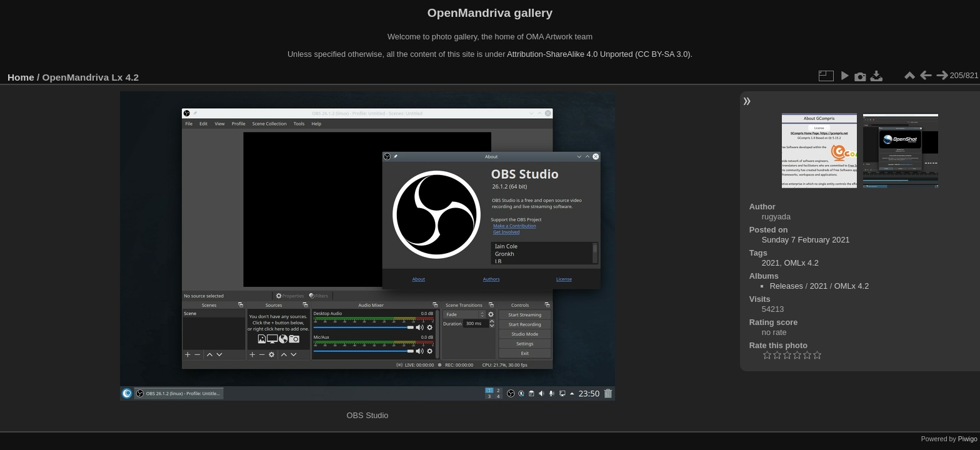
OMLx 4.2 (801, 263)
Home (21, 77)
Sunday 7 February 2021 (806, 240)
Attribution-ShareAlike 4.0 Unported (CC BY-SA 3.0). (600, 54)
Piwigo (968, 439)
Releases (787, 286)
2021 (771, 263)
